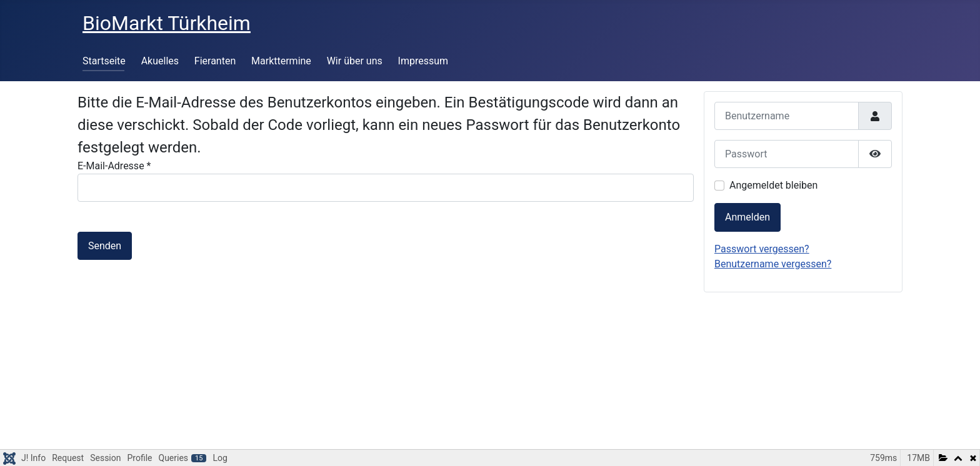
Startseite (104, 61)
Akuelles (160, 61)
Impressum (423, 61)
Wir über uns (355, 61)
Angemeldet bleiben (773, 185)
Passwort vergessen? (762, 249)
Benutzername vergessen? (773, 264)
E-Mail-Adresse (114, 166)
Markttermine (281, 61)
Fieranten (215, 61)
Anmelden (747, 217)
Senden (105, 246)
